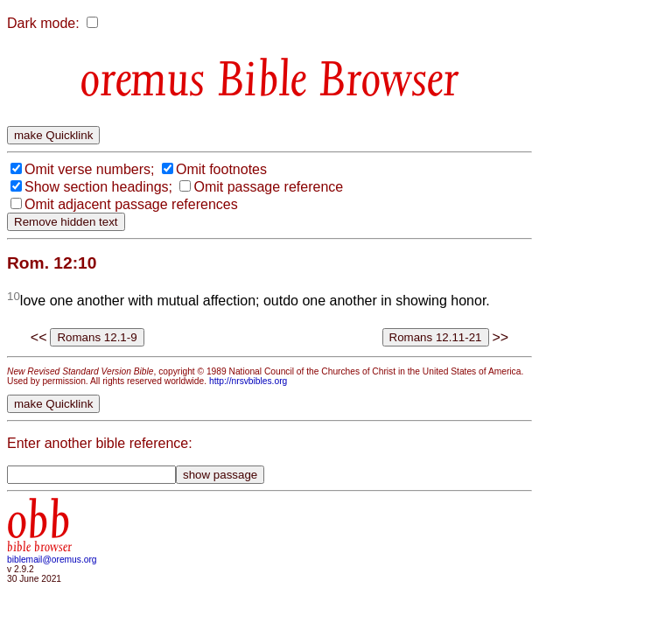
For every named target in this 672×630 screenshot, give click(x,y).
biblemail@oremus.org (52, 560)
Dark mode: (43, 23)
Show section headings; (98, 187)
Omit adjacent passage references (131, 204)
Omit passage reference (268, 187)
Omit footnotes (221, 169)
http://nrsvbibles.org (248, 381)
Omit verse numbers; (89, 169)
